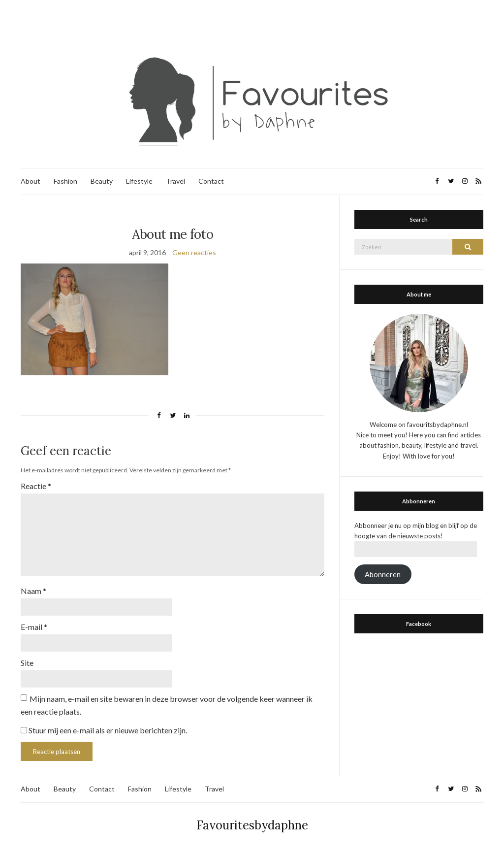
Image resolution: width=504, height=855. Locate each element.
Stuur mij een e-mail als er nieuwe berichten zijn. (108, 730)
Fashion (65, 181)
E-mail (34, 627)
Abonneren (383, 575)
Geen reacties (194, 252)
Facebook (419, 624)
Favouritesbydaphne (252, 825)
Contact (211, 181)
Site (27, 663)
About (31, 181)
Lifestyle (139, 181)
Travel (175, 181)
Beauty (102, 181)
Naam (33, 591)
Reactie (36, 486)
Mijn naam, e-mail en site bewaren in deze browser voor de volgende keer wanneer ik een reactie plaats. (167, 705)
